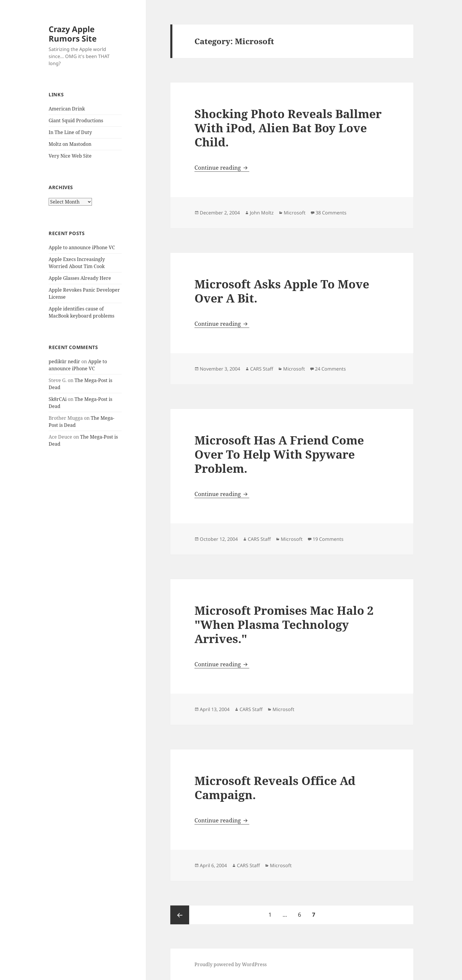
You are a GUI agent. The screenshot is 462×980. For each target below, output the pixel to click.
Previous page (180, 915)
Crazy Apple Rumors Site (73, 34)
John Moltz (262, 213)
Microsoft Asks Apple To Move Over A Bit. (282, 291)
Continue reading (222, 168)
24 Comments (330, 369)
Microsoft (295, 213)
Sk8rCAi (58, 399)
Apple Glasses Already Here (80, 278)
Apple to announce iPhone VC (82, 247)
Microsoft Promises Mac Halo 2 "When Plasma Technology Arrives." (284, 624)
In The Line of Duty (70, 132)
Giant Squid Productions (76, 120)
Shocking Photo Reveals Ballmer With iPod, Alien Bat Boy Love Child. (288, 128)
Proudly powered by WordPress (231, 964)
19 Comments (328, 539)
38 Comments (331, 213)
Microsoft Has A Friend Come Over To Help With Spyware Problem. (279, 454)
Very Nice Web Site (70, 156)
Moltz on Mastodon (70, 144)
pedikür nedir (64, 361)
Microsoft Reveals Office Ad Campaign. (275, 788)
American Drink (67, 109)
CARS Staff (262, 369)
